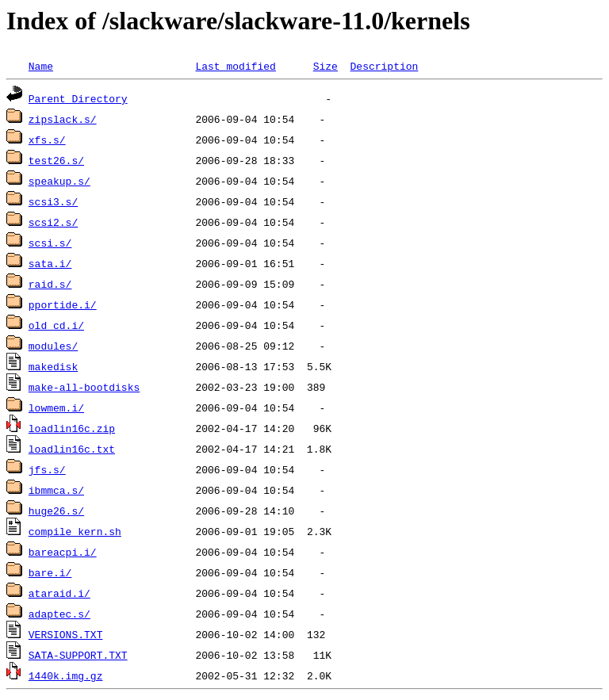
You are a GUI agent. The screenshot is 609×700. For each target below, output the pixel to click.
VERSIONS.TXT (66, 634)
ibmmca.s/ (56, 490)
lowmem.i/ (56, 407)
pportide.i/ (63, 304)
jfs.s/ (47, 469)
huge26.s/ (56, 511)
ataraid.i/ (59, 593)
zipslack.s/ (63, 119)
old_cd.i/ (56, 325)
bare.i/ (50, 572)
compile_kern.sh (75, 531)
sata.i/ (50, 263)
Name (41, 66)
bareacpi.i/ (63, 552)
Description (384, 66)
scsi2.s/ (53, 222)
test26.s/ (56, 160)
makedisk (53, 366)
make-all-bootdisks (84, 387)
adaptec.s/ (59, 614)
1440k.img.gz (66, 675)
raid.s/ (50, 284)
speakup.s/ (59, 181)
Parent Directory (78, 98)
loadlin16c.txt (72, 449)
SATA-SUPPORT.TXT (78, 655)
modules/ (53, 346)
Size (326, 66)
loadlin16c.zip (72, 428)
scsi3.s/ (53, 201)
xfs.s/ (47, 140)
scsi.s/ (50, 243)
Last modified (235, 66)
